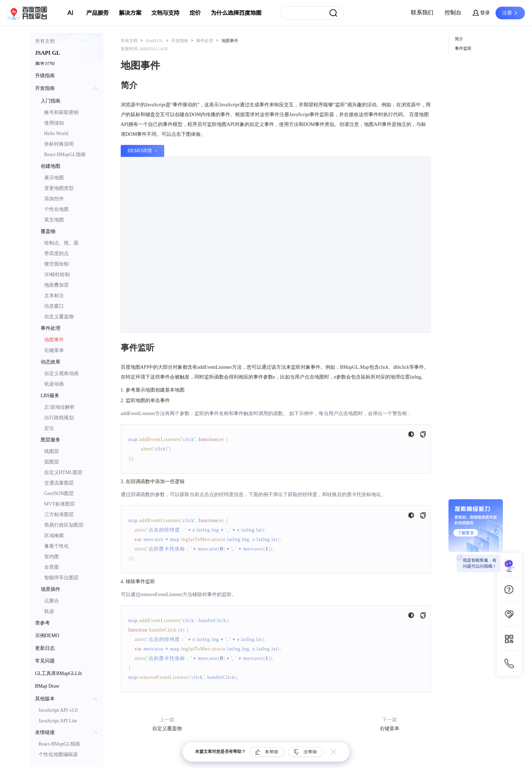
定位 (49, 428)
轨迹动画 (54, 384)
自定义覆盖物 (59, 317)
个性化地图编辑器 (58, 754)
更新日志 (45, 648)
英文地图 (54, 220)
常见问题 (45, 661)
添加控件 (54, 199)
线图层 (52, 451)
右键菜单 (54, 350)
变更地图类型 (59, 188)
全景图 (52, 567)
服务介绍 (45, 63)
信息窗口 (54, 306)
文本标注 (54, 296)
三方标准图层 (59, 515)
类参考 (42, 623)
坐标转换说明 (59, 144)
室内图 (52, 557)
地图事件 (54, 340)
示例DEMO (47, 636)
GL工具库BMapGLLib (59, 673)
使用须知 (54, 123)
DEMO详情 (140, 151)
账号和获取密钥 (61, 112)
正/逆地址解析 (60, 407)
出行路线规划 (59, 418)
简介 (459, 39)
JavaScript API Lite (58, 721)
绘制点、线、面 (61, 243)
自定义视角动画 (61, 373)
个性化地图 (56, 209)
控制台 (453, 12)
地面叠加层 (56, 285)
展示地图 (54, 178)
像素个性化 (56, 546)
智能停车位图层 (61, 578)
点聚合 (52, 601)
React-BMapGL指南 (65, 155)
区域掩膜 (54, 536)
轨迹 (49, 611)
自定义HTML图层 (64, 472)
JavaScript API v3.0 (58, 710)
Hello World (56, 133)
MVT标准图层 (59, 504)
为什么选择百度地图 (236, 13)
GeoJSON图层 (59, 493)
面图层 (52, 462)
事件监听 (463, 48)
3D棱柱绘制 (57, 275)
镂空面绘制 (56, 264)
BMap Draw (47, 686)
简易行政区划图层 (64, 525)
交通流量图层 (59, 483)
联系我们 (422, 12)
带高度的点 (56, 253)
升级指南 (45, 76)
